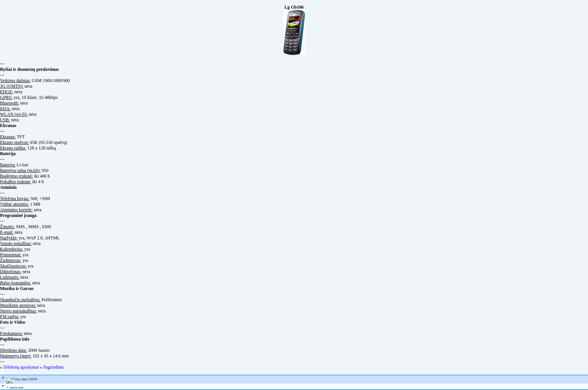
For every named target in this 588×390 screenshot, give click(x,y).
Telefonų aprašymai (21, 367)
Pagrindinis (54, 367)
